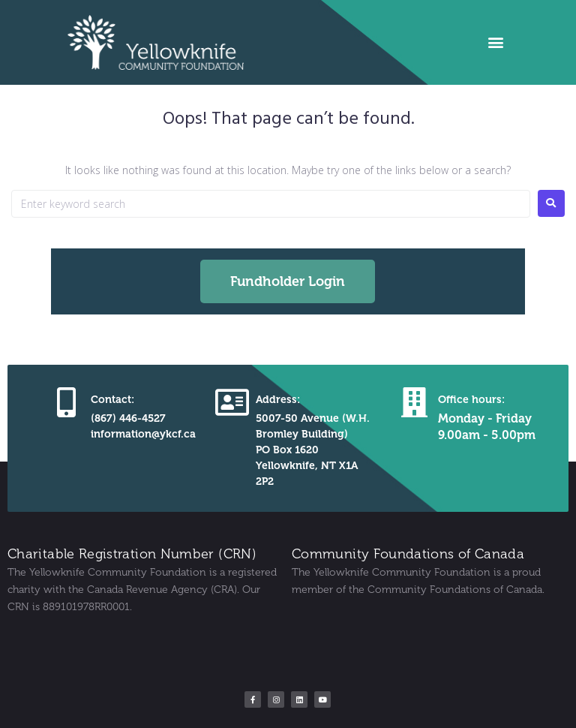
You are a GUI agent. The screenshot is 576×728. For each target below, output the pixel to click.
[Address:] (232, 402)
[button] (496, 42)
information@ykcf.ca (143, 434)
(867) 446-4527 (128, 418)
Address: (278, 400)
